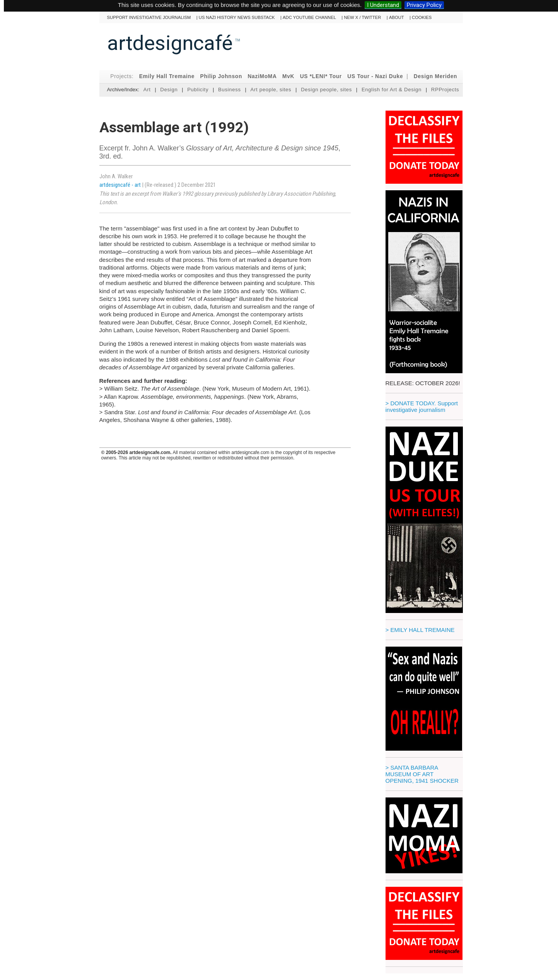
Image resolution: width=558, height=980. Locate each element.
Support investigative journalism (149, 17)
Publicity (198, 90)
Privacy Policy (424, 5)
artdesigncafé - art (121, 185)
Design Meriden (435, 76)
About (397, 17)
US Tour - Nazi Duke (375, 76)
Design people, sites (326, 90)
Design (169, 90)
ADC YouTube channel (309, 17)
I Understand (383, 5)
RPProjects (445, 90)
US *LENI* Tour (321, 76)
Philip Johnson (221, 76)
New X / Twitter (362, 17)
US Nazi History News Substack (237, 17)
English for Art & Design (392, 90)
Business (230, 90)
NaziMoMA (262, 76)
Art (147, 90)
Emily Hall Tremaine (167, 76)
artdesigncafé (170, 43)
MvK (288, 76)
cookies (422, 17)
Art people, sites (271, 90)
